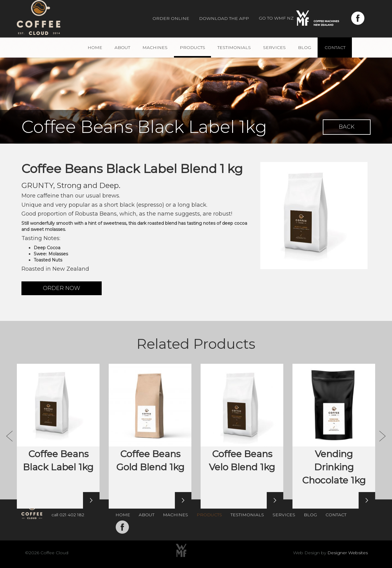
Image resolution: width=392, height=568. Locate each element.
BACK (347, 127)
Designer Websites (348, 553)
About (122, 47)
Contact (335, 47)
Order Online (171, 18)
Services (274, 47)
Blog (305, 47)
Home (95, 47)
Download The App (224, 18)
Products (192, 47)
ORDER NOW (62, 288)
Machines (155, 47)
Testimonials (234, 47)
